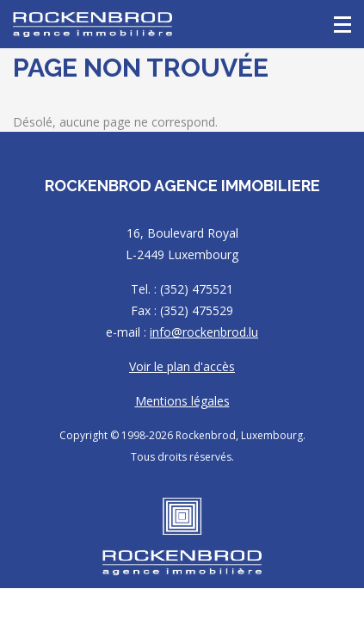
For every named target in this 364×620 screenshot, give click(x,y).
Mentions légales (182, 401)
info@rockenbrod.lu (204, 332)
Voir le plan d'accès (182, 366)
